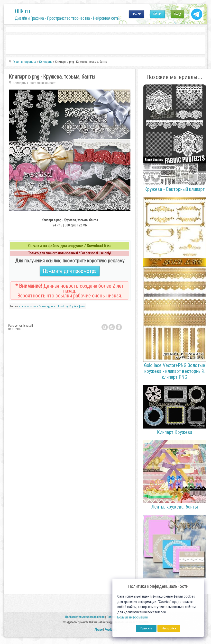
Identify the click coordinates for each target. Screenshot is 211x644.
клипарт (24, 306)
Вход (178, 14)
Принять (146, 628)
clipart (60, 306)
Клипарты (20, 83)
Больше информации (133, 617)
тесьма (34, 306)
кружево (51, 306)
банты (42, 306)
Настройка (169, 628)
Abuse (98, 630)
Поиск (136, 14)
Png (71, 306)
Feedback (111, 630)
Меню (157, 14)
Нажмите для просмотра (70, 271)
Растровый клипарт (42, 83)
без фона (79, 306)
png (67, 306)
